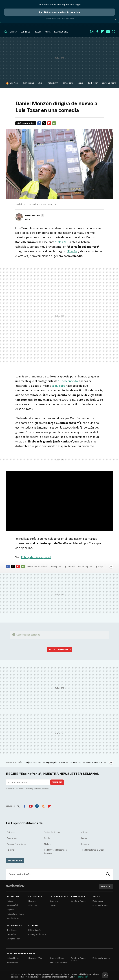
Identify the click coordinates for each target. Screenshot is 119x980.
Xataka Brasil (12, 962)
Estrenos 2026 (75, 762)
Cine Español (55, 566)
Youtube (108, 32)
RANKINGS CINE (61, 32)
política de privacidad (41, 789)
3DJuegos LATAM (35, 958)
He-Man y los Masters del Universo (56, 851)
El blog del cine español (36, 557)
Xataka (10, 901)
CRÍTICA (13, 32)
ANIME (48, 32)
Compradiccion (14, 939)
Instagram (92, 32)
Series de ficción (52, 832)
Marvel (80, 83)
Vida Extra (33, 905)
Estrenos (11, 832)
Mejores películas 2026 (56, 762)
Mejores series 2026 (34, 762)
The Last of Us (53, 83)
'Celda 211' (62, 242)
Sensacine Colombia (58, 962)
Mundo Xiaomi (13, 918)
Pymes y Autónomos (37, 934)
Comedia (71, 566)
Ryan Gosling (28, 83)
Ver (61, 649)
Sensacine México (57, 958)
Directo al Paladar (79, 901)
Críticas (85, 832)
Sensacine (54, 901)
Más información (81, 977)
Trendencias (12, 930)
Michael (48, 844)
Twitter (113, 32)
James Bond (68, 83)
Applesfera (11, 910)
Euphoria (85, 844)
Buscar (108, 874)
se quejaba (58, 386)
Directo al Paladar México (79, 959)
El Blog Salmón (35, 930)
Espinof (53, 905)
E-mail (54, 123)
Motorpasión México (101, 958)
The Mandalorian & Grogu (93, 850)
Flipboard (103, 32)
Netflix (47, 838)
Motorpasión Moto (100, 905)
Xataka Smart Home (15, 914)
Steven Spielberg (109, 83)
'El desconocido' (68, 381)
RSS (43, 806)
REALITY (38, 32)
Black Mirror (93, 83)
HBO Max (11, 850)
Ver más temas (15, 861)
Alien (40, 83)
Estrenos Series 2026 (94, 762)
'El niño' (72, 251)
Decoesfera (12, 934)
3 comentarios (27, 123)
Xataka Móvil (12, 905)
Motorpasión (98, 901)
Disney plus (12, 838)
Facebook (97, 32)
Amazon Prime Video (17, 844)
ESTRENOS (25, 32)
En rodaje (42, 566)
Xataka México (13, 958)
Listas (84, 838)
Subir (104, 887)
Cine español (86, 566)
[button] (34, 215)
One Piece (14, 83)
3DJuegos (32, 901)
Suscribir (57, 782)
